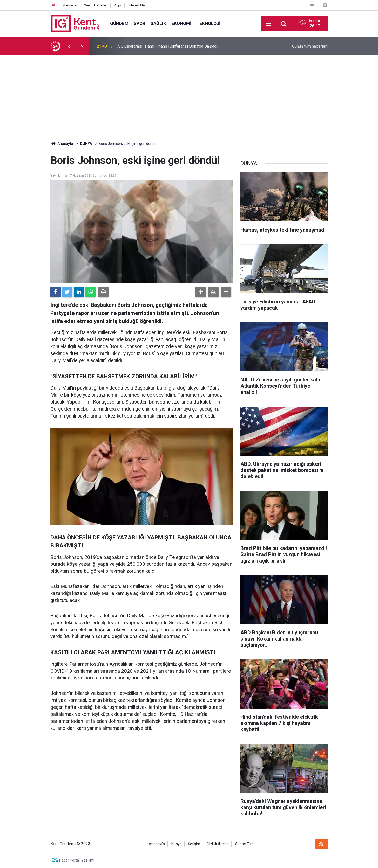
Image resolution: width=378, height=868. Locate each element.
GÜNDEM (119, 23)
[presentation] (69, 46)
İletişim (194, 844)
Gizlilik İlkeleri (218, 844)
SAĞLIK (158, 23)
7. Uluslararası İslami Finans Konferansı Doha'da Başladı (167, 46)
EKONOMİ (181, 23)
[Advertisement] (189, 94)
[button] (201, 292)
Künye (177, 844)
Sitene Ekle (136, 5)
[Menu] (268, 24)
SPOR (140, 23)
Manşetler (70, 5)
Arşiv (118, 5)
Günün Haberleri (96, 5)
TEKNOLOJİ (208, 23)
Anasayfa (157, 844)
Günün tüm (310, 46)
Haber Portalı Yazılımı (77, 860)
